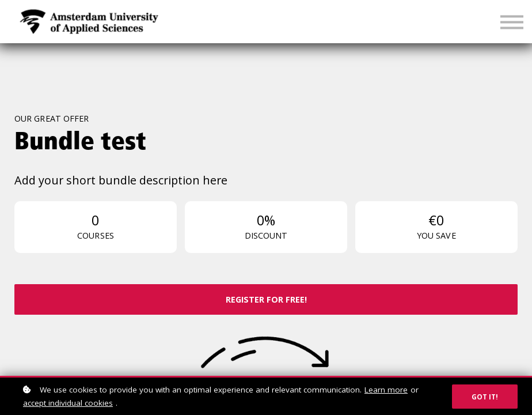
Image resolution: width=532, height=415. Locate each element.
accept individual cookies (68, 403)
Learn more (386, 390)
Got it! (485, 397)
